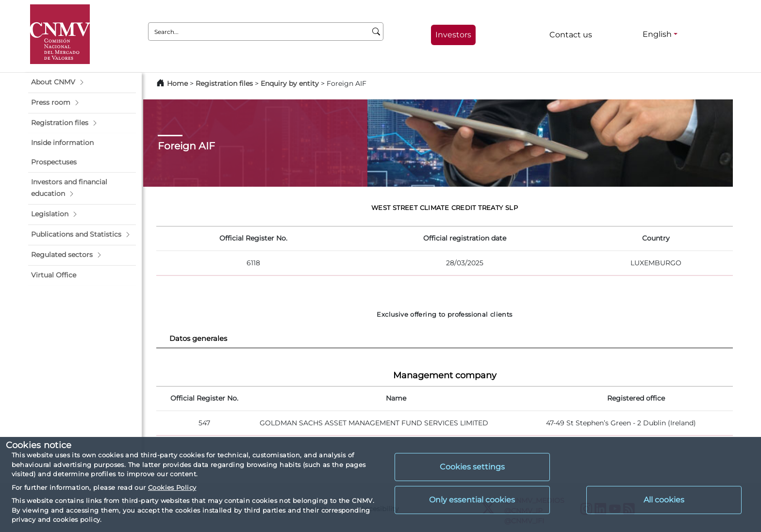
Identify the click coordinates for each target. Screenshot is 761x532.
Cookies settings (472, 467)
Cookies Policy (172, 487)
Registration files (224, 83)
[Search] (376, 32)
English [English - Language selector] (657, 34)
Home (177, 83)
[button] (82, 82)
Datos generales (198, 339)
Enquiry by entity (290, 83)
